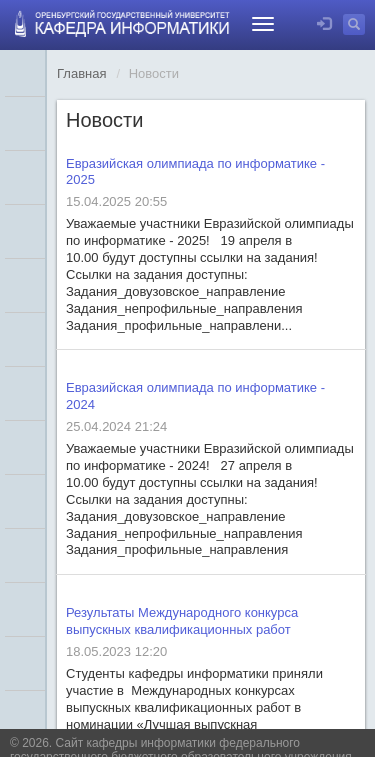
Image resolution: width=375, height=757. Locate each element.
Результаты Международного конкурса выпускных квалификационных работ (182, 621)
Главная (81, 73)
